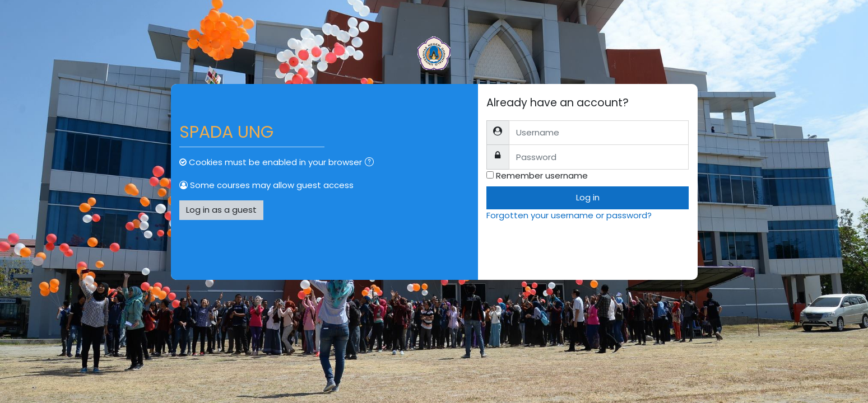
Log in (588, 197)
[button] (372, 163)
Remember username (542, 175)
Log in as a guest (221, 210)
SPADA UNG (226, 132)
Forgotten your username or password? (569, 215)
